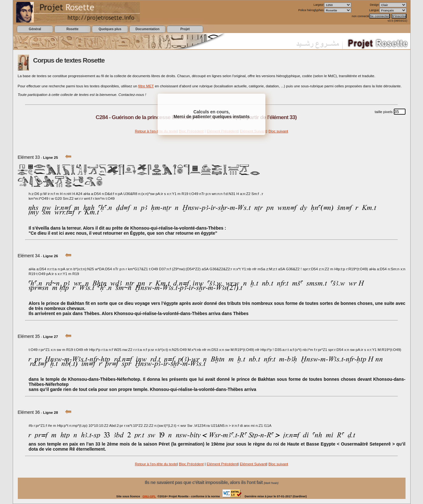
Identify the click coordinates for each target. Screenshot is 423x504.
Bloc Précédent (191, 464)
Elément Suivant (253, 464)
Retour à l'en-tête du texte (156, 131)
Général (35, 29)
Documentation (147, 29)
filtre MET (146, 86)
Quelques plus (110, 29)
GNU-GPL (149, 496)
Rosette (72, 29)
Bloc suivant (278, 131)
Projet (185, 29)
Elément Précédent (222, 464)
